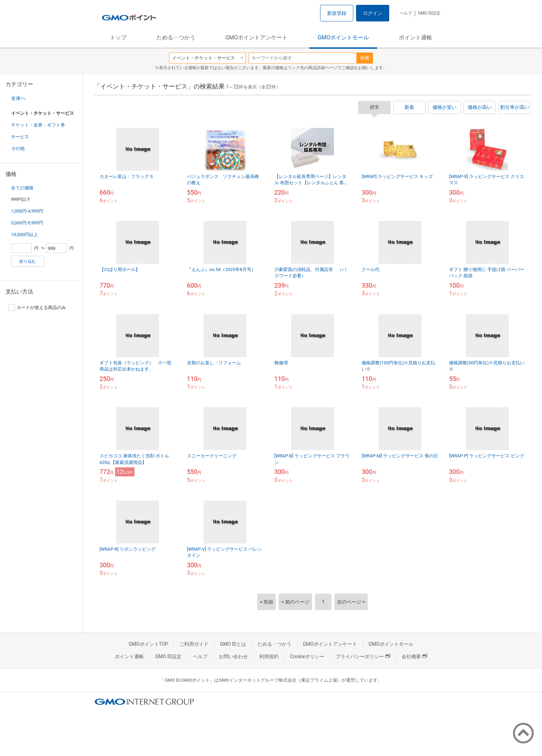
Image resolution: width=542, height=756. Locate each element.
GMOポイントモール (343, 38)
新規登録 (337, 13)
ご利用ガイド (194, 644)
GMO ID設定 (429, 13)
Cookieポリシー (307, 656)
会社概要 (414, 656)
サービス (20, 137)
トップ (118, 38)
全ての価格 (22, 188)
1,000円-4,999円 (27, 211)
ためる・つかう (176, 38)
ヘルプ (406, 13)
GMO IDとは (233, 644)
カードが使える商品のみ (37, 308)
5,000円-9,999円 (27, 223)
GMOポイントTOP (148, 644)
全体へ (18, 98)
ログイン (373, 13)
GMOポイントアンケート (256, 38)
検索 (365, 58)
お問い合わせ (233, 656)
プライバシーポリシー (363, 656)
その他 (18, 148)
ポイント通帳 (415, 38)
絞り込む (28, 261)
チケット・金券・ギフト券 (38, 125)
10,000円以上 (25, 235)
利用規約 (269, 656)
